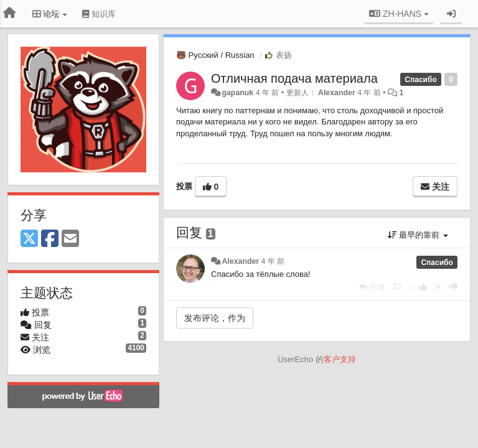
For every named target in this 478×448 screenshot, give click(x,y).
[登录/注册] (451, 14)
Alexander (337, 93)
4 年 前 (273, 261)
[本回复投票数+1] (423, 287)
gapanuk (237, 93)
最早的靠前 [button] (418, 235)
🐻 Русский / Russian (215, 55)
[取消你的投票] (438, 287)
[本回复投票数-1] (453, 287)
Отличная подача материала (294, 78)
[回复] (373, 287)
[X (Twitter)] (29, 239)
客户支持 (340, 359)
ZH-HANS (399, 14)
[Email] (70, 239)
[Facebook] (50, 239)
